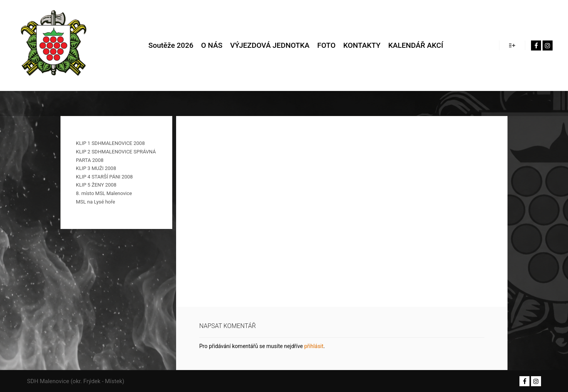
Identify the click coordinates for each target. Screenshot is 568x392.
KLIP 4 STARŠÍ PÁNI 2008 (104, 177)
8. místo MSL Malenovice (104, 193)
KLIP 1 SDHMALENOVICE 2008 (110, 143)
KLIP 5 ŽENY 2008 (96, 185)
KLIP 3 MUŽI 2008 (96, 168)
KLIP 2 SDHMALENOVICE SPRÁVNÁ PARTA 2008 (116, 156)
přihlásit (314, 346)
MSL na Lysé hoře (96, 202)
